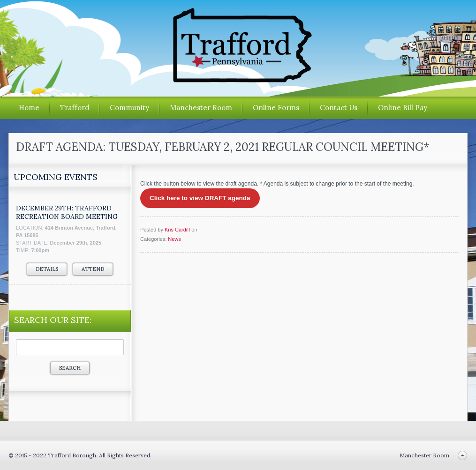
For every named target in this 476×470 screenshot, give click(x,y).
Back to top (462, 455)
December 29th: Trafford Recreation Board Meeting (67, 212)
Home (29, 108)
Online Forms (276, 108)
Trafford (75, 108)
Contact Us (339, 108)
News (174, 239)
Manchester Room (201, 108)
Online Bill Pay (403, 108)
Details (47, 269)
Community (129, 108)
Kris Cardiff (177, 230)
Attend (93, 269)
